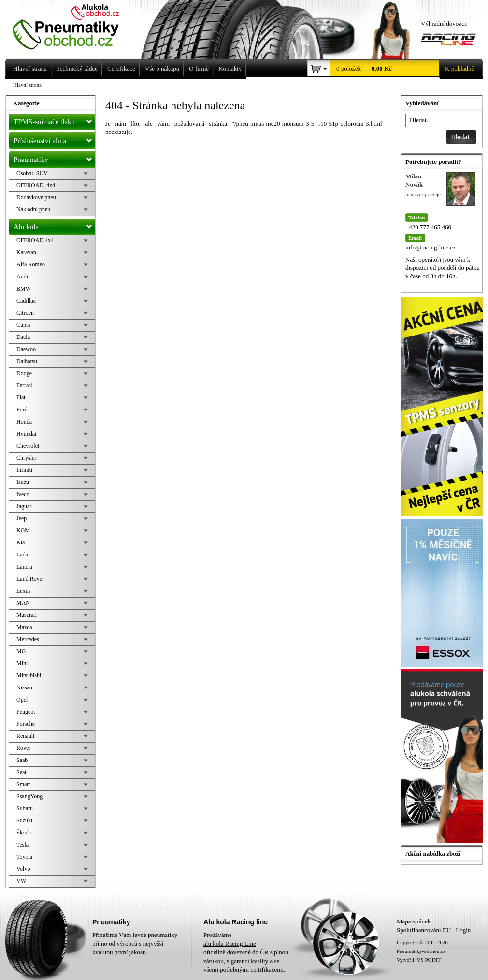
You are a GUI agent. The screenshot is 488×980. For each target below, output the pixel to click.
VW (21, 881)
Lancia (24, 567)
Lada (22, 555)
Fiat (21, 397)
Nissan (24, 687)
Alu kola (54, 225)
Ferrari (24, 385)
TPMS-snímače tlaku (54, 120)
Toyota (24, 857)
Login (463, 930)
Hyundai (26, 434)
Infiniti (24, 470)
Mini (22, 663)
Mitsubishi (29, 675)
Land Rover (30, 579)
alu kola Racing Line (230, 943)
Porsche (26, 724)
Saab (22, 760)
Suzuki (24, 820)
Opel (22, 700)
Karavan (26, 252)
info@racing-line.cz (431, 247)
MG (21, 651)
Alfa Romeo (31, 264)
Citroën (25, 313)
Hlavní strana (27, 85)
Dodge (24, 373)
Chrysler (26, 458)
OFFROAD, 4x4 (36, 185)
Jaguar (24, 506)
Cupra (23, 325)
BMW (24, 289)
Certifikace (121, 68)
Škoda (24, 833)
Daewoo (26, 349)
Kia (21, 542)
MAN (23, 603)
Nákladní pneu (33, 209)
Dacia (23, 337)
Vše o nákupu (162, 68)
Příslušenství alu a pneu (54, 141)
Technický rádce (77, 68)
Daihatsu (27, 361)
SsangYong (29, 796)
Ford (22, 410)
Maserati (27, 615)
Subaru (25, 808)
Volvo (23, 869)
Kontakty (230, 68)
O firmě (199, 68)
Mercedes (28, 639)
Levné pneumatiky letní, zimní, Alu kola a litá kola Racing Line (73, 25)
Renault (25, 736)
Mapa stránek (414, 921)
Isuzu (23, 482)
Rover (23, 748)
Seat (22, 772)
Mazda (24, 627)
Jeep (22, 518)
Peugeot (26, 712)
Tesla (22, 845)
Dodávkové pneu (36, 197)
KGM (23, 530)
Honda (24, 422)
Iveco (23, 494)
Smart (23, 784)
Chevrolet (28, 446)
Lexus (23, 591)
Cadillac (26, 301)
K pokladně (457, 69)
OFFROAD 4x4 (35, 240)
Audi (22, 277)
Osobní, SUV (32, 173)
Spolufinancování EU (424, 930)
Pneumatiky (54, 158)
